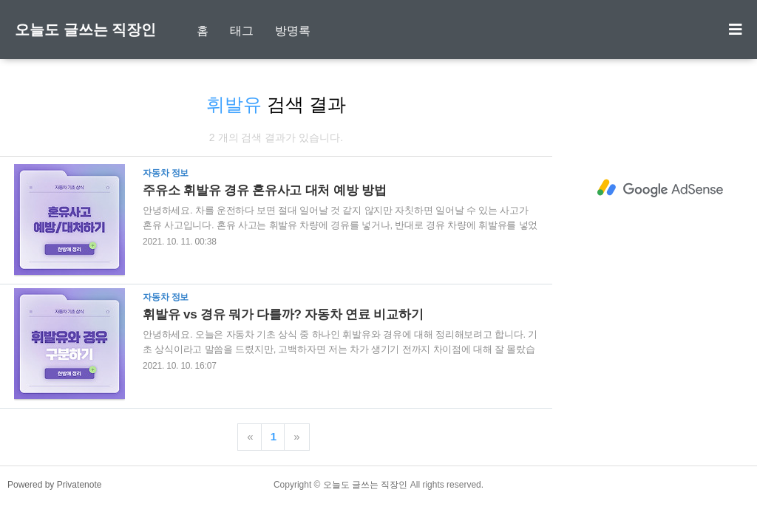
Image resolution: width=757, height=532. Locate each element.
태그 (242, 31)
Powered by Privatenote (54, 485)
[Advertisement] (660, 188)
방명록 (293, 31)
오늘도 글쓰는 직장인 (85, 30)
